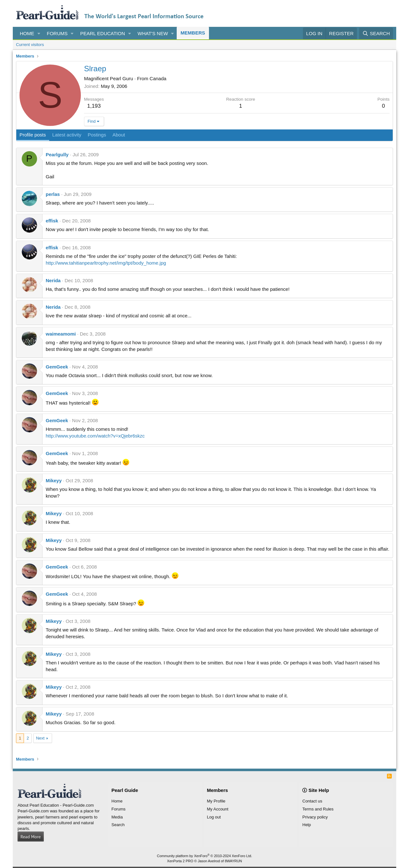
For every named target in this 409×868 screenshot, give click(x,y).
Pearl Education (103, 33)
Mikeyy (54, 480)
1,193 (94, 106)
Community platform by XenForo (204, 856)
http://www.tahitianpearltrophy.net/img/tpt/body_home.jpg (106, 263)
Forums (57, 33)
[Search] (376, 33)
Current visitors (30, 45)
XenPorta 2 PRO (180, 861)
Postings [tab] (97, 135)
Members (193, 33)
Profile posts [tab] (33, 135)
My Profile (216, 801)
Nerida (53, 280)
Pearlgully (57, 155)
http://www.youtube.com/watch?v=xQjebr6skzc (95, 436)
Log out (214, 817)
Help (307, 825)
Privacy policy (315, 817)
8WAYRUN (233, 861)
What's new (153, 33)
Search (118, 825)
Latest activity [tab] (67, 135)
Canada (158, 78)
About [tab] (119, 135)
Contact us (312, 801)
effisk (52, 221)
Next (40, 738)
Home (27, 33)
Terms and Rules (318, 809)
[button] (39, 33)
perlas (53, 194)
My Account (218, 809)
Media (117, 817)
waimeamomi (61, 334)
